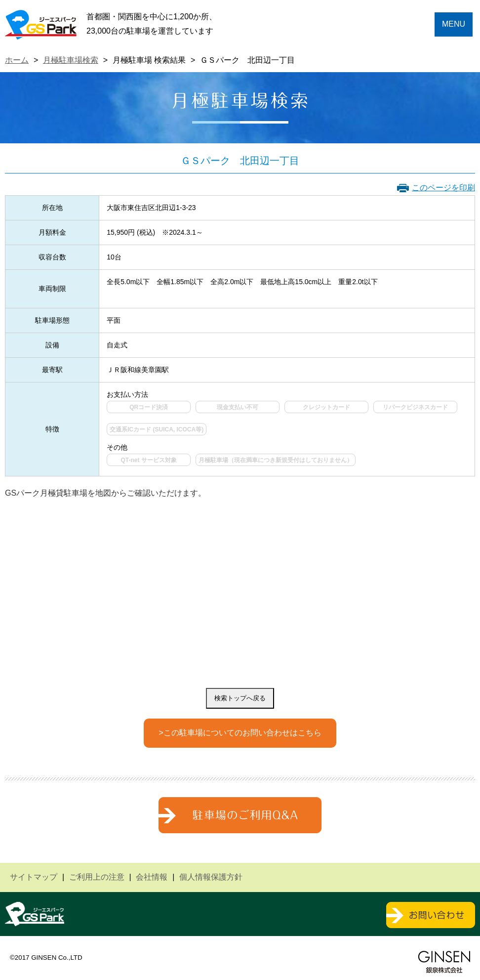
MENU (454, 24)
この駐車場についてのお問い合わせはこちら (242, 733)
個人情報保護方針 (211, 877)
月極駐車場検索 (71, 60)
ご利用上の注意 (97, 877)
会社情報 (152, 877)
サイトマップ (34, 877)
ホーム (17, 60)
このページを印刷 (443, 188)
